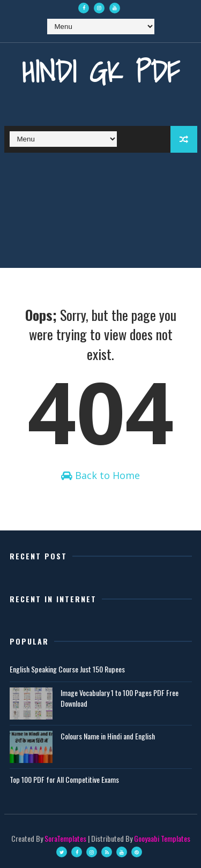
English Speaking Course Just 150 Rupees (67, 669)
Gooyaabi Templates (162, 838)
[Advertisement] (100, 213)
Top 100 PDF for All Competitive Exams (64, 779)
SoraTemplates (65, 838)
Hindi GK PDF (101, 72)
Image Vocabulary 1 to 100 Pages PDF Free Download (120, 698)
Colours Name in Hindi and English (108, 736)
